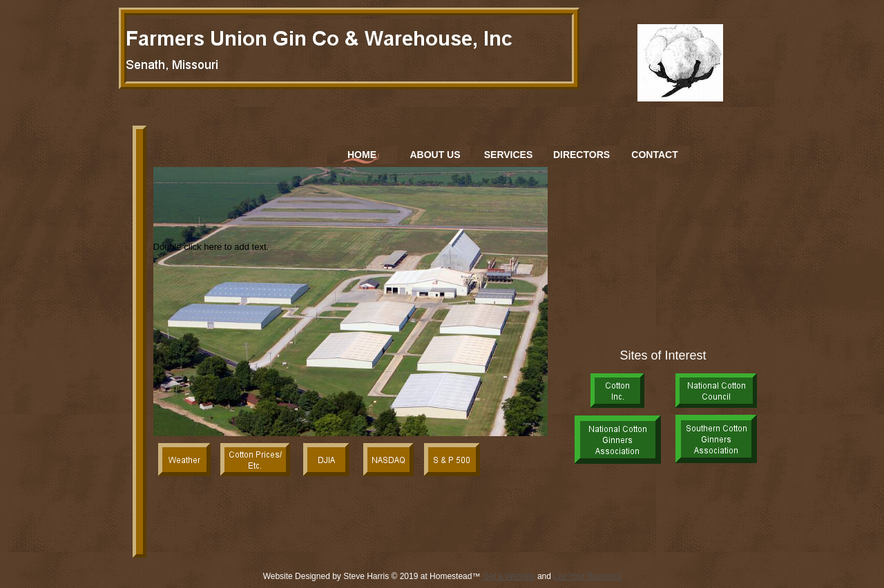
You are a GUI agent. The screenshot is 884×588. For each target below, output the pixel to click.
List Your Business (587, 576)
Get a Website (509, 576)
